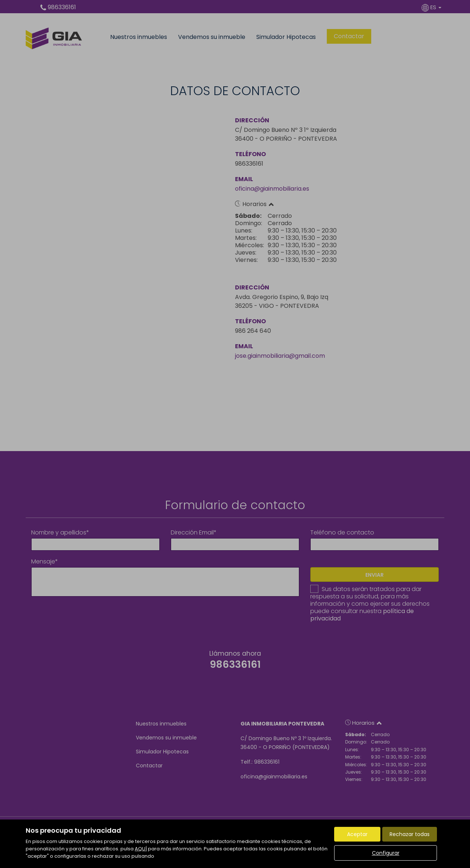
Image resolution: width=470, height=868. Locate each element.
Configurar (386, 853)
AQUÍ (141, 849)
